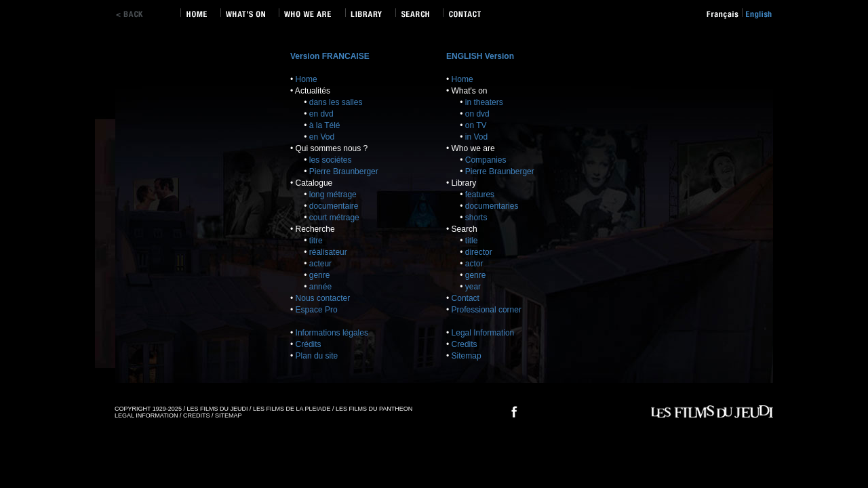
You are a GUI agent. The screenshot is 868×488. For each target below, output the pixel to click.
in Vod (476, 137)
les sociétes (331, 160)
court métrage (334, 218)
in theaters (484, 102)
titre (316, 241)
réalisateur (328, 252)
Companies (486, 160)
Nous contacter (323, 298)
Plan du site (317, 356)
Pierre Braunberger (344, 171)
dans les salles (336, 102)
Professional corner (487, 310)
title (472, 241)
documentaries (492, 206)
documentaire (334, 206)
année (320, 287)
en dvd (321, 114)
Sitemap (467, 356)
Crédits (309, 344)
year (473, 287)
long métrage (333, 195)
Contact (466, 298)
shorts (476, 218)
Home (307, 79)
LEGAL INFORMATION (146, 415)
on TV (476, 125)
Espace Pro (317, 310)
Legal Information (483, 333)
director (479, 252)
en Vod (322, 137)
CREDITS (197, 415)
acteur (320, 264)
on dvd (477, 114)
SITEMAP (229, 415)
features (480, 195)
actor (474, 264)
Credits (465, 344)
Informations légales (332, 333)
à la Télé (325, 125)
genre (320, 275)
